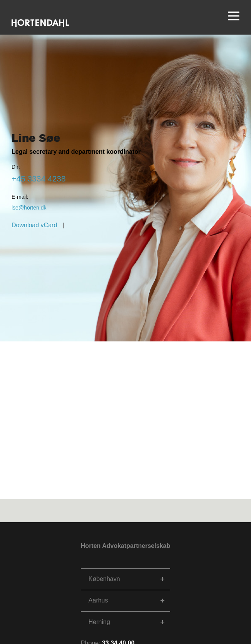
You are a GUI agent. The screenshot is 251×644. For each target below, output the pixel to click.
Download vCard (34, 225)
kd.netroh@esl (29, 208)
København (104, 579)
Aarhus (98, 600)
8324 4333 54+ (39, 179)
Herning (99, 622)
